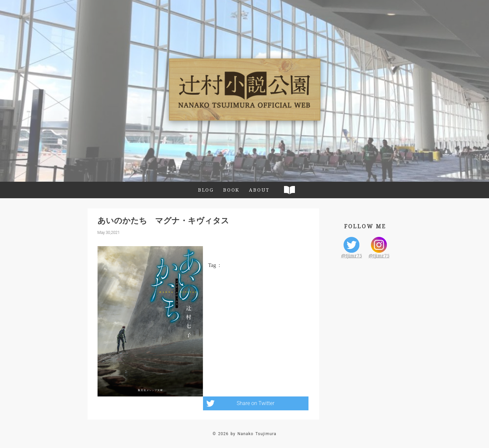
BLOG (206, 190)
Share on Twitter (256, 403)
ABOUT (259, 190)
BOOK (231, 190)
